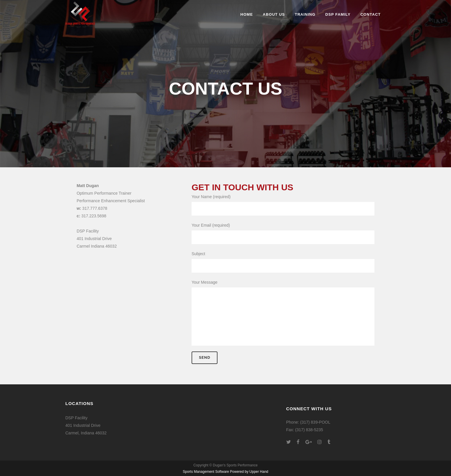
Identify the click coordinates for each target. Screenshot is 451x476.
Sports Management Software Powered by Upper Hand (226, 472)
